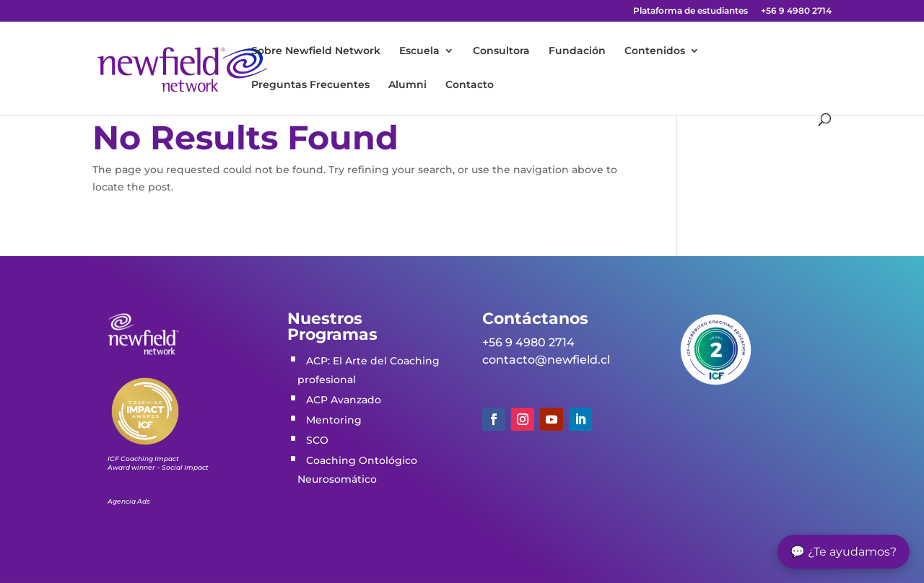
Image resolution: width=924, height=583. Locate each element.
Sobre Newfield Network (316, 51)
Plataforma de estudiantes (690, 11)
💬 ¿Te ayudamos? (844, 552)
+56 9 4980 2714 (796, 11)
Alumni (407, 85)
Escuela (419, 51)
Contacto (470, 85)
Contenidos (655, 51)
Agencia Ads (129, 501)
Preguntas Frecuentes (310, 85)
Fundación (577, 51)
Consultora (501, 51)
